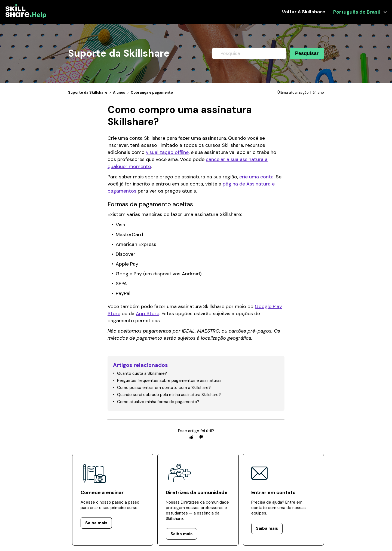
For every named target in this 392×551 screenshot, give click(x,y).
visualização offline (167, 152)
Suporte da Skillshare (88, 92)
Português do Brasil (357, 12)
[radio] (191, 437)
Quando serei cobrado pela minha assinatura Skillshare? (169, 395)
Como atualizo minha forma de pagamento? (158, 402)
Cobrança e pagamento (152, 92)
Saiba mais (96, 523)
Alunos (119, 92)
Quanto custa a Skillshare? (142, 373)
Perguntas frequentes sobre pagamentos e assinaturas (169, 380)
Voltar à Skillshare (304, 12)
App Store (148, 313)
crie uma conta (256, 177)
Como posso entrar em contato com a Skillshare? (164, 388)
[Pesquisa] (249, 53)
